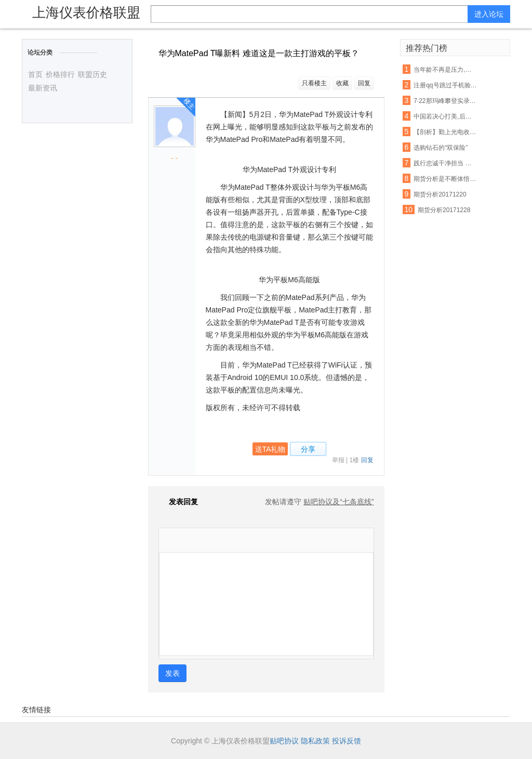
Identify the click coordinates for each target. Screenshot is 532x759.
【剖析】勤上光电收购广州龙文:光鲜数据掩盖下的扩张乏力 (445, 132)
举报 (338, 460)
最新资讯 (43, 88)
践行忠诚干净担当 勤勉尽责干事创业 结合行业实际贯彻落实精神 (445, 163)
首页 (35, 74)
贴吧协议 (284, 741)
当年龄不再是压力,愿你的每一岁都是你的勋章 (445, 70)
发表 (172, 673)
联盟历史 (92, 74)
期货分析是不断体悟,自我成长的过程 (445, 179)
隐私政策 (315, 741)
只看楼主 (314, 83)
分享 (308, 449)
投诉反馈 (347, 741)
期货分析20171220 (440, 194)
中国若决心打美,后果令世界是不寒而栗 (445, 116)
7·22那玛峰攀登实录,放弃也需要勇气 (445, 101)
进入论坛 (489, 14)
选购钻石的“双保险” (441, 148)
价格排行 (60, 74)
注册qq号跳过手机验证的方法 (445, 85)
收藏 (342, 83)
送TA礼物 (270, 449)
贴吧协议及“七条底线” (338, 502)
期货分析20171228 (444, 210)
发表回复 (178, 502)
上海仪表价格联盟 (86, 12)
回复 (364, 83)
